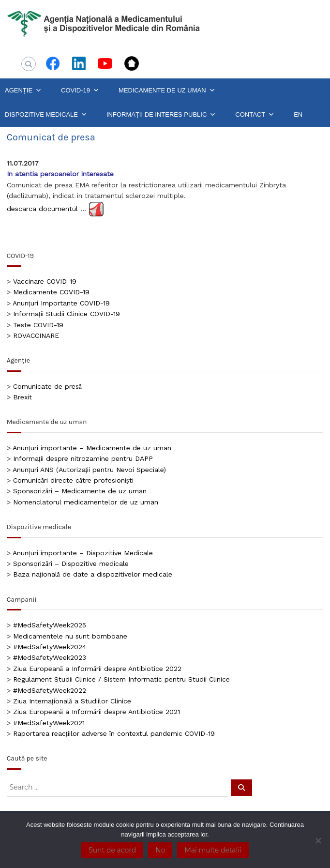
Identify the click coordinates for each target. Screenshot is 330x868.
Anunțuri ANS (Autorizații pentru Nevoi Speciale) (90, 470)
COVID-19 (80, 91)
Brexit (22, 397)
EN (298, 114)
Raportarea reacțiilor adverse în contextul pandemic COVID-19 (114, 733)
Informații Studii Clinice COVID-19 (67, 314)
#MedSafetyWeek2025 (50, 625)
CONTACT (255, 115)
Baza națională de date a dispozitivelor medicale (93, 574)
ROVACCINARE (36, 335)
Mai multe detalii (213, 850)
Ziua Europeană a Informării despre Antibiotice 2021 (97, 712)
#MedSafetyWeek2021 (49, 723)
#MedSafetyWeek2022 (50, 690)
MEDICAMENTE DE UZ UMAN (167, 91)
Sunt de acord (112, 850)
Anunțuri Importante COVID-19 (61, 303)
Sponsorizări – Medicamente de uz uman (80, 491)
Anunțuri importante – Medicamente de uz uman (92, 448)
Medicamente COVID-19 (51, 292)
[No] (318, 840)
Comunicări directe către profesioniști (73, 480)
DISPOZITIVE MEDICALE (46, 115)
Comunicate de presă (47, 386)
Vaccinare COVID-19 (45, 281)
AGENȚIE (23, 91)
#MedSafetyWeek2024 (50, 647)
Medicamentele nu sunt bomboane (70, 636)
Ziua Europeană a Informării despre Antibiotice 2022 (97, 669)
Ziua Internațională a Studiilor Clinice (72, 701)
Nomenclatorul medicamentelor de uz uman (86, 502)
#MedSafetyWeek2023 (50, 657)
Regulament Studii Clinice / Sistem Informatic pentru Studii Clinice (121, 679)
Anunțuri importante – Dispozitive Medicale (83, 553)
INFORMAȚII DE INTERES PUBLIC (161, 115)
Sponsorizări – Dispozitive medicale (71, 563)
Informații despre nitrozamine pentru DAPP (83, 458)
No (160, 850)
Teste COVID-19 (38, 325)
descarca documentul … (48, 208)
